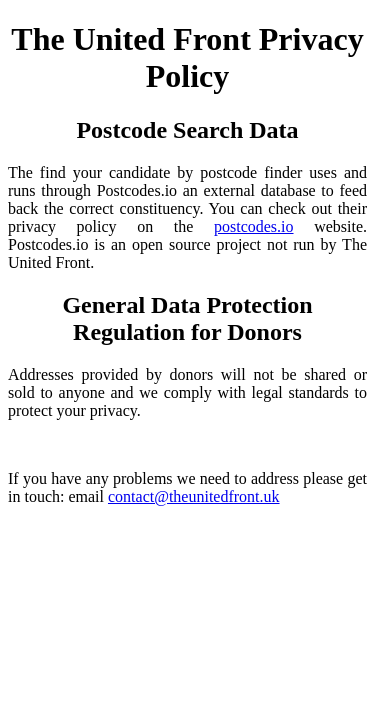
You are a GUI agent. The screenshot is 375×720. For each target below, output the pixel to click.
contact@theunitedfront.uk (194, 496)
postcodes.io (254, 226)
